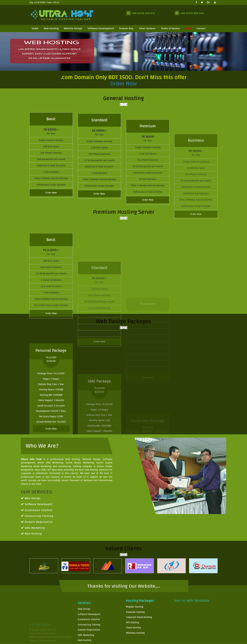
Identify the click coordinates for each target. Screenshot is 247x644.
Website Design (73, 28)
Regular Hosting (135, 630)
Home (35, 28)
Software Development (101, 28)
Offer (188, 28)
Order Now (124, 85)
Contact (201, 28)
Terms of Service (170, 28)
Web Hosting (51, 28)
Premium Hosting (135, 635)
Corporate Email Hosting (139, 640)
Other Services (147, 28)
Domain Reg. (126, 28)
